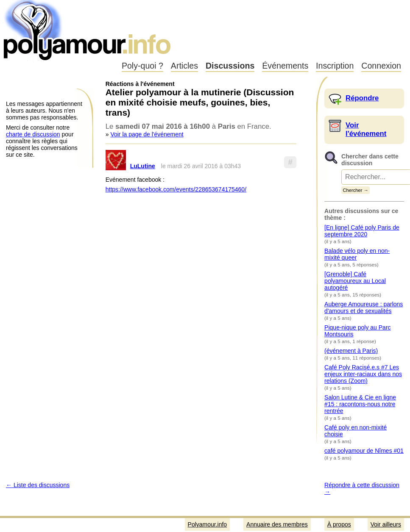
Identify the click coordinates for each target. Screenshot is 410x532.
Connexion (381, 66)
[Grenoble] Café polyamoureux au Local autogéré (355, 281)
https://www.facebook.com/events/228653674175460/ (176, 189)
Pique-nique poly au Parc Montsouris (357, 331)
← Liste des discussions (38, 485)
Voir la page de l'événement (147, 134)
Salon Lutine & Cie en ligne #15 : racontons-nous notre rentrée (360, 404)
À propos (339, 524)
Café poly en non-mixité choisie (356, 431)
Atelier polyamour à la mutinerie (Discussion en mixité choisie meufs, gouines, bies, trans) (200, 102)
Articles (184, 66)
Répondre (362, 98)
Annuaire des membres (277, 524)
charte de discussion (33, 134)
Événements (285, 66)
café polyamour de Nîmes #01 (364, 451)
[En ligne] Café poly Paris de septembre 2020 (362, 231)
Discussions (230, 66)
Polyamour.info (88, 30)
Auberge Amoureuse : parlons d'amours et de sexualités (364, 308)
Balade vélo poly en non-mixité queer (357, 254)
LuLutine (143, 166)
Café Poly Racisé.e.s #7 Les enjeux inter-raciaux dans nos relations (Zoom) (363, 374)
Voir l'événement (366, 129)
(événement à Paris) (351, 351)
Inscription (335, 66)
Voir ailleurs (386, 524)
